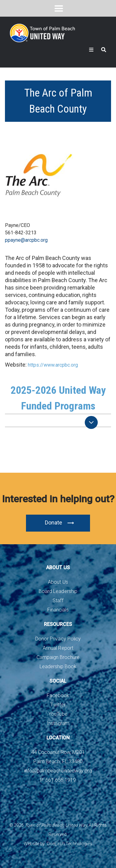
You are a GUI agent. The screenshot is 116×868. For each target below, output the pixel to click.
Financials (58, 610)
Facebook (58, 695)
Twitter (58, 705)
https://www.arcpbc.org (53, 365)
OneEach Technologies (69, 844)
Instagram (58, 723)
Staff (58, 601)
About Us (58, 582)
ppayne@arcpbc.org (26, 240)
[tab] (58, 421)
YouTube (58, 714)
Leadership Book (58, 666)
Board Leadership (58, 591)
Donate (60, 523)
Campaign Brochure (58, 657)
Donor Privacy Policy (58, 639)
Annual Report (58, 648)
